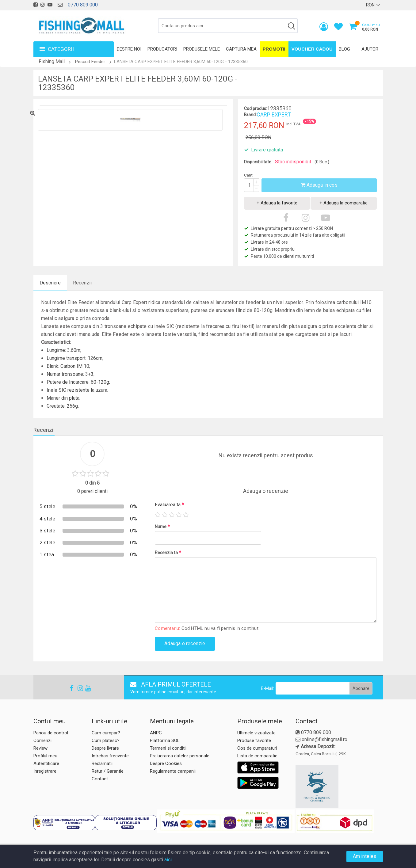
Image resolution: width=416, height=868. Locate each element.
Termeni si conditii (168, 748)
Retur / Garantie (108, 771)
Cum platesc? (106, 740)
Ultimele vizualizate (256, 733)
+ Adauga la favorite (277, 203)
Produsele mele (202, 49)
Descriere (50, 283)
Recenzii (82, 283)
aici (168, 860)
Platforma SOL (165, 740)
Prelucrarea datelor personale (180, 756)
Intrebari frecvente (110, 756)
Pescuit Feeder (90, 62)
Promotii (274, 49)
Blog (344, 49)
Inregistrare (45, 771)
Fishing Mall (52, 61)
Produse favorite (254, 740)
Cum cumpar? (106, 733)
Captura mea (241, 49)
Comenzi (42, 740)
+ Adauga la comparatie (343, 203)
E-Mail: (267, 688)
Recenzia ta (168, 553)
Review (40, 748)
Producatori (162, 49)
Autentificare (46, 763)
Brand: (250, 115)
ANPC (156, 733)
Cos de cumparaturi (257, 748)
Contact (100, 779)
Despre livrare (105, 748)
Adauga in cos (319, 185)
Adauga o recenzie (185, 643)
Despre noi (129, 49)
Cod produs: (256, 108)
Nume (162, 527)
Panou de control (51, 733)
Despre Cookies (166, 763)
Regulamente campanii (173, 771)
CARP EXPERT (274, 114)
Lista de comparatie (257, 756)
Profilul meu (45, 756)
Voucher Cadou (312, 49)
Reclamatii (102, 763)
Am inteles (365, 856)
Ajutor (370, 49)
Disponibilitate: (258, 162)
